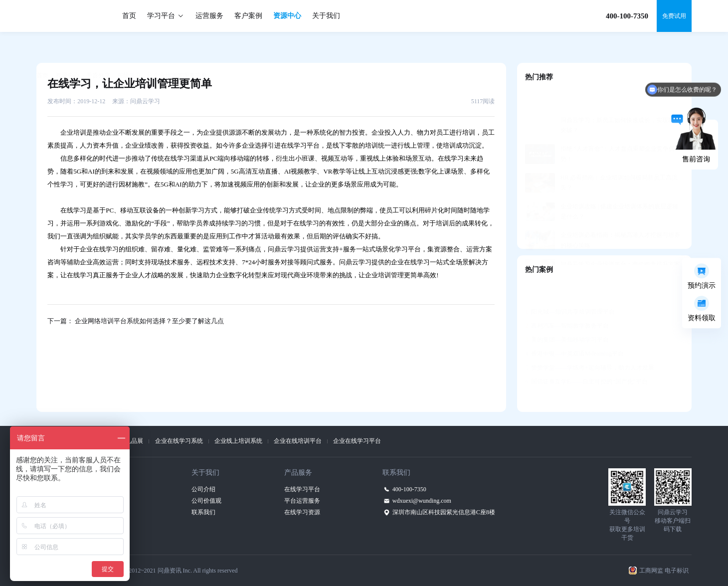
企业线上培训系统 (238, 441)
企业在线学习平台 (357, 441)
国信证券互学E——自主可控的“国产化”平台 (586, 357)
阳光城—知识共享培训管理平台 (570, 287)
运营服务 (209, 16)
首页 (129, 16)
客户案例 (248, 16)
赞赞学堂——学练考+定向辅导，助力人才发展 (589, 343)
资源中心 (287, 16)
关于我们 (326, 16)
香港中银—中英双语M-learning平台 (574, 329)
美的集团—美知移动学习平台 (567, 315)
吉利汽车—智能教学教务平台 (567, 301)
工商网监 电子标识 (664, 571)
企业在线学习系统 (179, 441)
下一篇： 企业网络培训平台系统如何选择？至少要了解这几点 (136, 321)
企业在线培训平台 (298, 441)
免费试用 (674, 16)
